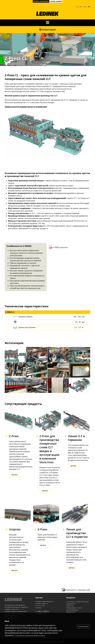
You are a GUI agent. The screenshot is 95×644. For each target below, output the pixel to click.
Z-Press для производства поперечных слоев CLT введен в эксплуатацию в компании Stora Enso (49, 449)
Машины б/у (71, 612)
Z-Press (14, 436)
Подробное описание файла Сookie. (30, 635)
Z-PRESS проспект (60, 247)
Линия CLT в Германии (76, 438)
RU (89, 7)
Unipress (15, 529)
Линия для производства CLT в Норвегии (77, 533)
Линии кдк (70, 606)
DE (85, 7)
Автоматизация (72, 610)
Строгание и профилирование (77, 602)
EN (81, 7)
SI (77, 7)
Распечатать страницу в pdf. (78, 590)
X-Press (42, 529)
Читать (15, 475)
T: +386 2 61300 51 (42, 611)
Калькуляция (47, 30)
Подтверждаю (83, 627)
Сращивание (71, 604)
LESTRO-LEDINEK (56, 1)
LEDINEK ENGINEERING (41, 1)
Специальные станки (74, 608)
